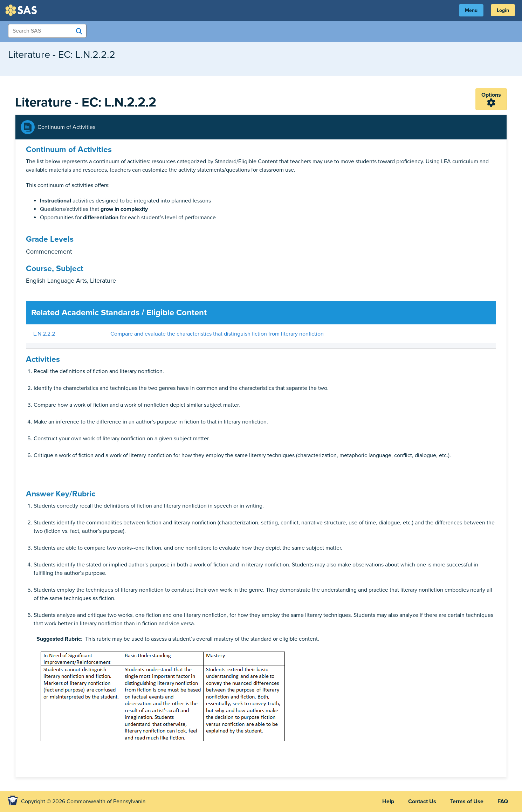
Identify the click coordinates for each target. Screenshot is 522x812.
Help (388, 801)
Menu (471, 10)
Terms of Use (467, 801)
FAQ (503, 801)
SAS (22, 10)
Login (503, 10)
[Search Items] (47, 31)
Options (491, 95)
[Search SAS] (79, 31)
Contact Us (422, 801)
